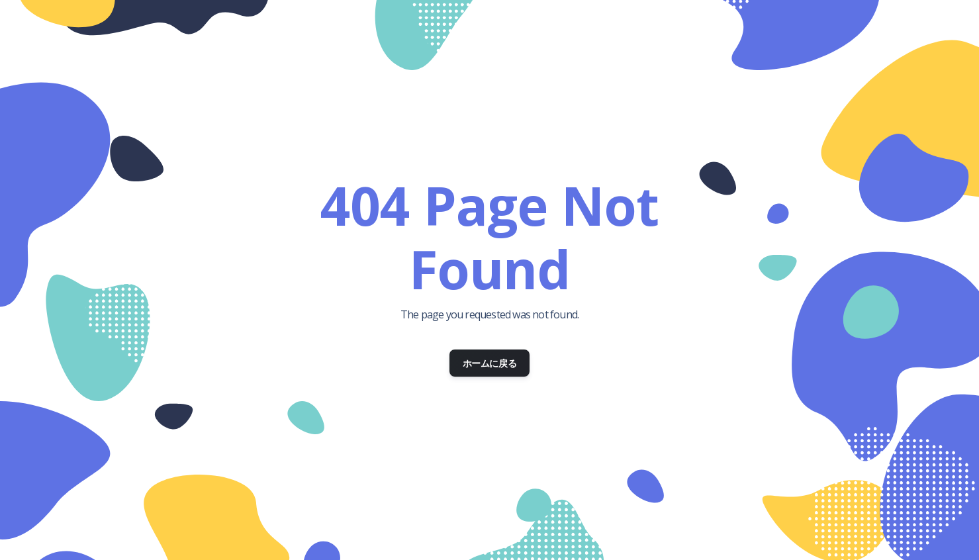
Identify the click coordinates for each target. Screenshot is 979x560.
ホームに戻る (490, 363)
